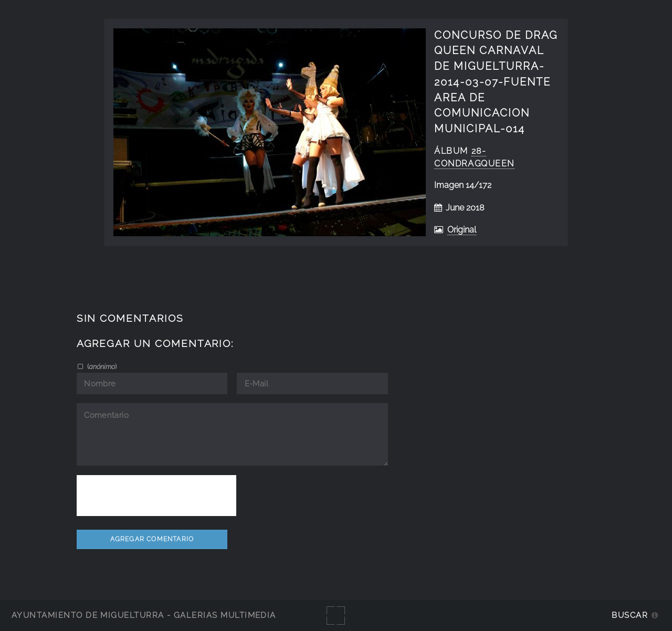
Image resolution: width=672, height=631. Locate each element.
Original (462, 230)
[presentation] (156, 496)
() (101, 366)
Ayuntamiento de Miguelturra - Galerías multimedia (144, 615)
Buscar (630, 615)
